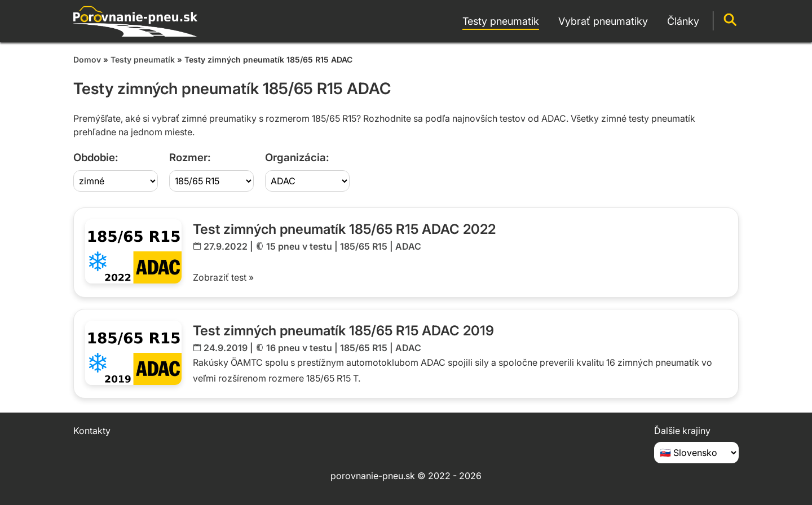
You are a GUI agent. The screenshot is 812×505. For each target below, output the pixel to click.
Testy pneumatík (143, 59)
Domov (87, 59)
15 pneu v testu (299, 246)
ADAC (408, 246)
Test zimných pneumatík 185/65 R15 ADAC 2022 (344, 229)
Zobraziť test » (223, 277)
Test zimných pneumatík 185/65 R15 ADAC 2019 (343, 331)
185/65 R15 (364, 246)
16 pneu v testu (299, 348)
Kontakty (92, 431)
